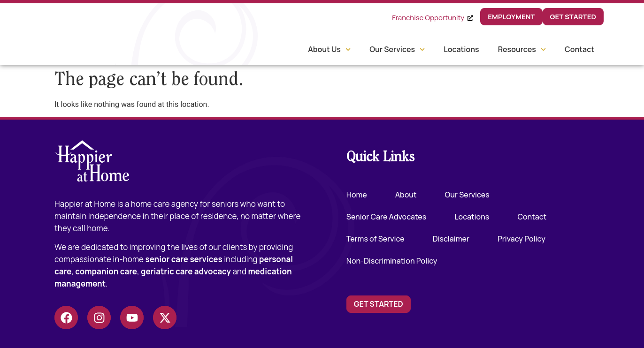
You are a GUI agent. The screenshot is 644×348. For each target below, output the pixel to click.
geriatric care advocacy (186, 271)
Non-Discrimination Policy (392, 261)
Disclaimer (451, 239)
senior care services (184, 259)
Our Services (397, 49)
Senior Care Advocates (386, 217)
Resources (522, 49)
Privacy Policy (521, 239)
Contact (579, 49)
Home (357, 195)
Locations (461, 49)
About (406, 195)
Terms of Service (376, 239)
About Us (329, 49)
